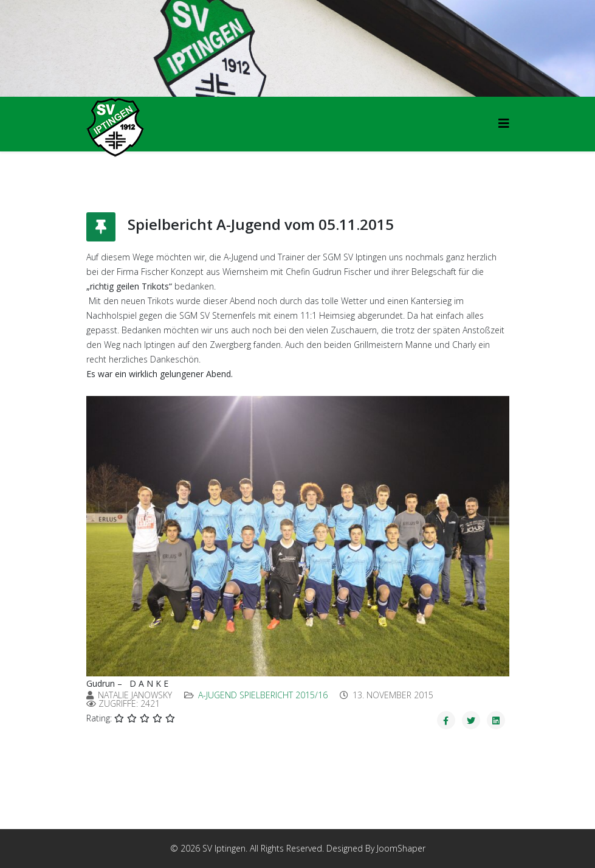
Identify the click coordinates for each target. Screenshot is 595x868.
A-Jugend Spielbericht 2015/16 (263, 695)
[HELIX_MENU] (504, 123)
